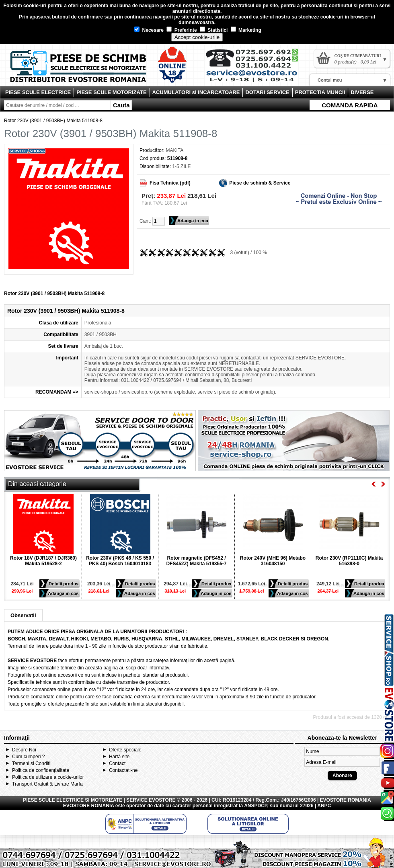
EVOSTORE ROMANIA (89, 806)
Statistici (214, 30)
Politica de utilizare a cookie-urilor (48, 777)
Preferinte (182, 30)
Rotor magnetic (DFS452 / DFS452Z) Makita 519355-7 (196, 561)
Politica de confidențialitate (41, 770)
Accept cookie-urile (197, 37)
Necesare (149, 30)
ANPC (324, 806)
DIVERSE (362, 92)
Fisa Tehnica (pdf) (170, 183)
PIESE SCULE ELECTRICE (38, 92)
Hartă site (119, 757)
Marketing (246, 30)
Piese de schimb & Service (260, 183)
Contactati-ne (123, 770)
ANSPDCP (255, 806)
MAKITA (174, 150)
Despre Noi (24, 750)
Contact (117, 763)
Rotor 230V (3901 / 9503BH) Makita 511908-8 (53, 121)
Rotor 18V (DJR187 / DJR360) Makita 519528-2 (43, 561)
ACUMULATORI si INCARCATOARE (196, 92)
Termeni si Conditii (32, 763)
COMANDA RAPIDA (350, 105)
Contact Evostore (256, 68)
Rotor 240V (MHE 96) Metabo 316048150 (273, 561)
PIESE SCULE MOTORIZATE (111, 92)
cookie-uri (35, 6)
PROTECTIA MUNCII (320, 92)
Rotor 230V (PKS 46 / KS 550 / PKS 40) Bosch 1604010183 (120, 561)
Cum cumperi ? (28, 757)
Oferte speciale (125, 750)
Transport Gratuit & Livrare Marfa (47, 784)
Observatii (23, 615)
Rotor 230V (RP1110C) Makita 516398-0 (349, 561)
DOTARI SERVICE (267, 92)
